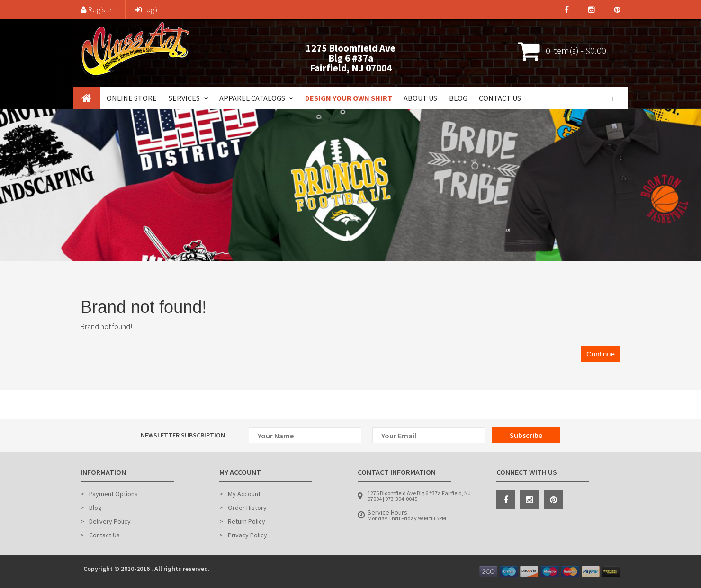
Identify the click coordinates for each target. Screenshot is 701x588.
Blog (458, 98)
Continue (601, 354)
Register (97, 9)
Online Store (132, 98)
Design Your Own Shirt (349, 98)
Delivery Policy (110, 521)
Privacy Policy (247, 535)
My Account (244, 494)
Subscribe (526, 435)
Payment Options (113, 494)
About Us (420, 98)
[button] (205, 98)
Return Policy (247, 521)
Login (147, 9)
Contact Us (500, 98)
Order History (247, 508)
